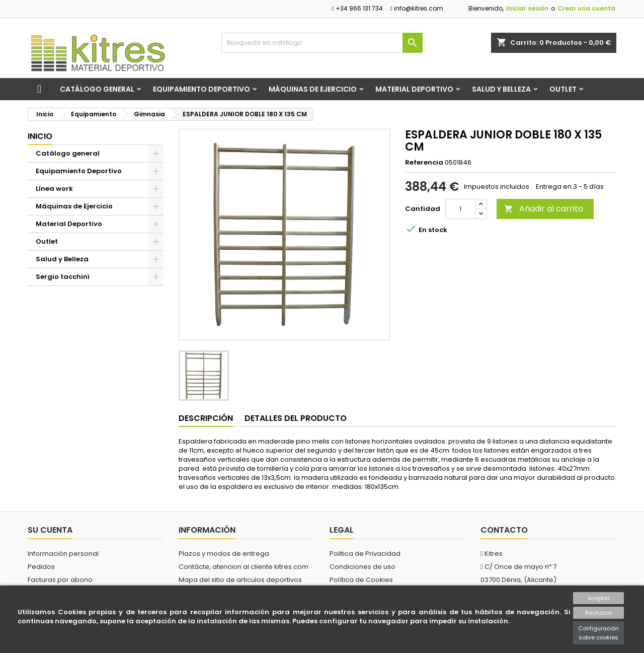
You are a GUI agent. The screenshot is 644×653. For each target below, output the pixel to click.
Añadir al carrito (544, 209)
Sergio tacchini (63, 277)
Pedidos (41, 567)
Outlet (563, 89)
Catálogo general (97, 89)
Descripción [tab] (206, 418)
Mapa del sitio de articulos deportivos (240, 580)
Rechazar (599, 613)
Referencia (424, 163)
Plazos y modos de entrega (224, 554)
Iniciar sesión (527, 8)
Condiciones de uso (363, 567)
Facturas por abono (60, 580)
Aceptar (599, 598)
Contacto (504, 530)
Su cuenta (50, 530)
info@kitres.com (417, 8)
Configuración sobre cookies (598, 633)
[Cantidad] (460, 209)
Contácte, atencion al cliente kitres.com (244, 567)
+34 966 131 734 (357, 8)
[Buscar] (322, 43)
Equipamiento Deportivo (202, 89)
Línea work (54, 189)
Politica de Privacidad (365, 554)
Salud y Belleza (501, 89)
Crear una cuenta (586, 8)
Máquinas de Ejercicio (313, 89)
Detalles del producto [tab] (296, 418)
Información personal (63, 554)
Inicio (40, 136)
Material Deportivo (414, 89)
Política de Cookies (361, 580)
